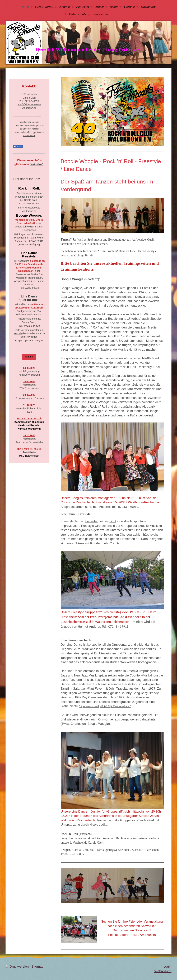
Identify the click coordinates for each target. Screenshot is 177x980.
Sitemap (38, 966)
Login (168, 966)
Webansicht (163, 971)
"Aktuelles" (36, 164)
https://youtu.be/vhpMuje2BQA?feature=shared (105, 706)
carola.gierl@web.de (110, 850)
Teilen (18, 147)
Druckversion (18, 966)
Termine (29, 357)
